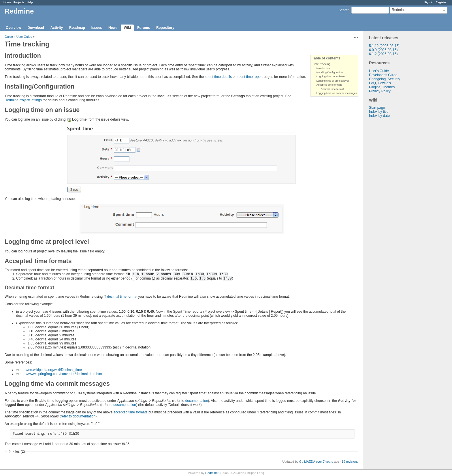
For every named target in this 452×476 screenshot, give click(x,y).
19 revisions (350, 462)
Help (30, 2)
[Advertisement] (392, 208)
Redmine (211, 473)
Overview (13, 28)
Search (344, 10)
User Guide (24, 37)
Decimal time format (332, 89)
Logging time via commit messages (337, 93)
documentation (197, 401)
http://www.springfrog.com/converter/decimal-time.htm (61, 374)
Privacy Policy (380, 91)
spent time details (218, 77)
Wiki (127, 28)
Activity (57, 28)
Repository (165, 28)
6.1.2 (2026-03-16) (383, 54)
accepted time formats (131, 412)
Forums (144, 28)
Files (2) (19, 451)
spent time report (250, 77)
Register (441, 2)
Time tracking (321, 64)
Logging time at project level (332, 81)
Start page (377, 108)
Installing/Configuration (329, 72)
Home (7, 2)
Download (36, 28)
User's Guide (379, 71)
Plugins (375, 87)
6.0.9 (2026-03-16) (383, 50)
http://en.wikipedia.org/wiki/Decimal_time (51, 370)
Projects (19, 2)
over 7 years (324, 462)
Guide (9, 37)
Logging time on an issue (331, 76)
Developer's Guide (383, 75)
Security (394, 79)
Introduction (323, 68)
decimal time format (122, 297)
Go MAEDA (307, 462)
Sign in (429, 2)
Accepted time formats (329, 85)
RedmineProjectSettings (23, 100)
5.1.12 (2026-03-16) (384, 46)
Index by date (379, 116)
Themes (388, 87)
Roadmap (77, 28)
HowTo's (384, 83)
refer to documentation (78, 416)
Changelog (377, 79)
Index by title (379, 112)
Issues (97, 28)
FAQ (372, 83)
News (113, 28)
